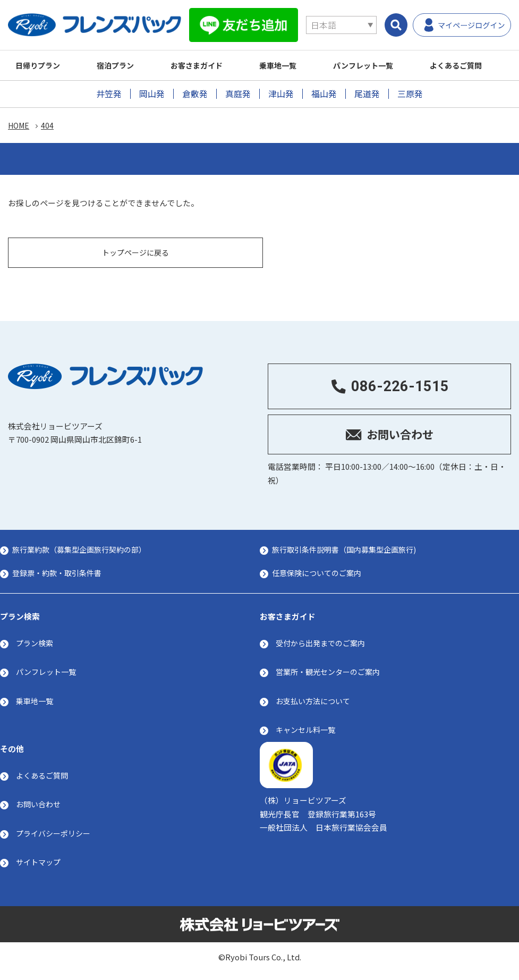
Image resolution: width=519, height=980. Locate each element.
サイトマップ (40, 870)
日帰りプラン (40, 66)
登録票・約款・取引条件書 (61, 574)
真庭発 (238, 95)
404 (47, 126)
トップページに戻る (136, 253)
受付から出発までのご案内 (324, 645)
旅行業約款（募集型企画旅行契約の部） (84, 550)
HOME (19, 126)
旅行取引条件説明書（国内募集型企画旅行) (350, 550)
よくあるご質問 (477, 66)
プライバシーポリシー (56, 840)
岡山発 (152, 95)
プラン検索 (36, 645)
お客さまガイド (206, 66)
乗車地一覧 (291, 66)
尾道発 (367, 95)
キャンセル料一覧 (308, 734)
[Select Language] (341, 25)
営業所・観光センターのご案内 (331, 675)
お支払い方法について (316, 704)
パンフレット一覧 (380, 66)
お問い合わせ (40, 810)
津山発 (281, 95)
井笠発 (109, 95)
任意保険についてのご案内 (320, 574)
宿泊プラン (121, 66)
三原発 (410, 95)
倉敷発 (195, 95)
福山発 (324, 95)
